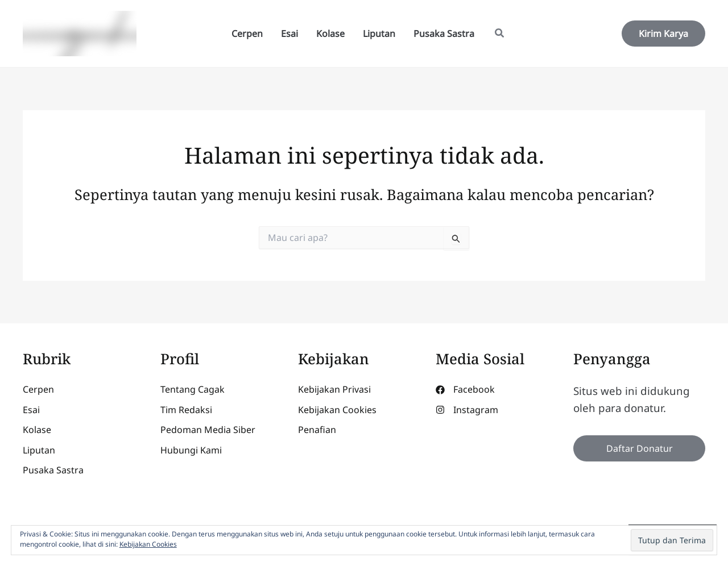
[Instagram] (467, 410)
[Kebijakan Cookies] (337, 410)
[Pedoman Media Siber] (208, 430)
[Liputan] (39, 451)
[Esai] (31, 410)
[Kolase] (37, 430)
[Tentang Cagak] (193, 390)
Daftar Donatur (640, 448)
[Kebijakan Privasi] (334, 390)
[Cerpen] (38, 390)
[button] (500, 34)
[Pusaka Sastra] (53, 471)
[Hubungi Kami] (191, 451)
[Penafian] (317, 430)
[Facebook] (465, 390)
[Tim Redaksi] (186, 410)
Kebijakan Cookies (148, 544)
